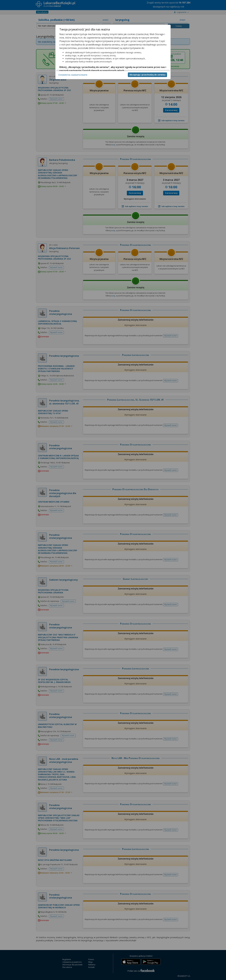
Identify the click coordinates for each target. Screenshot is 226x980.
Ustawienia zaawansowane (73, 75)
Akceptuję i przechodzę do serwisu (147, 75)
